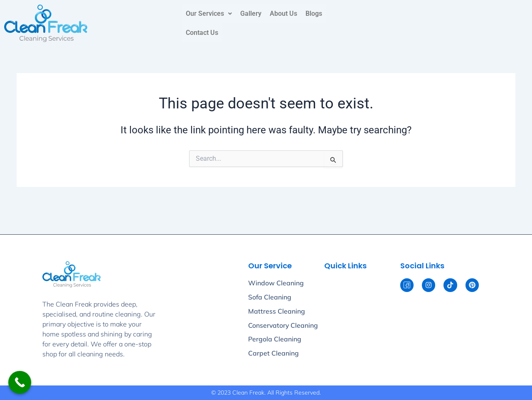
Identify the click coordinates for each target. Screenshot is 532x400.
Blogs (314, 13)
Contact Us (202, 33)
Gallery (251, 13)
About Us (283, 13)
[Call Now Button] (20, 382)
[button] (209, 14)
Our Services (209, 13)
